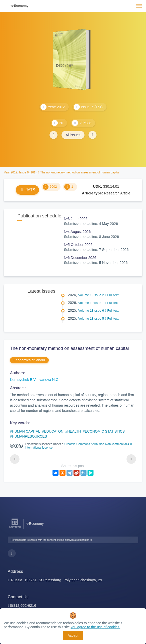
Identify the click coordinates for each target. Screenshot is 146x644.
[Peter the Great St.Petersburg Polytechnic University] (15, 528)
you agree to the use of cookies (95, 627)
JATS (27, 190)
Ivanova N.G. (49, 380)
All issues (73, 135)
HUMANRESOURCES (29, 436)
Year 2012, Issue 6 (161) (20, 172)
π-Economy (19, 6)
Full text (112, 295)
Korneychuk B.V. (23, 380)
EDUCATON (54, 431)
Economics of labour (29, 360)
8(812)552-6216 (23, 606)
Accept (73, 636)
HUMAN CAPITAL (26, 431)
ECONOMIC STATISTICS (105, 431)
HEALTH (74, 431)
